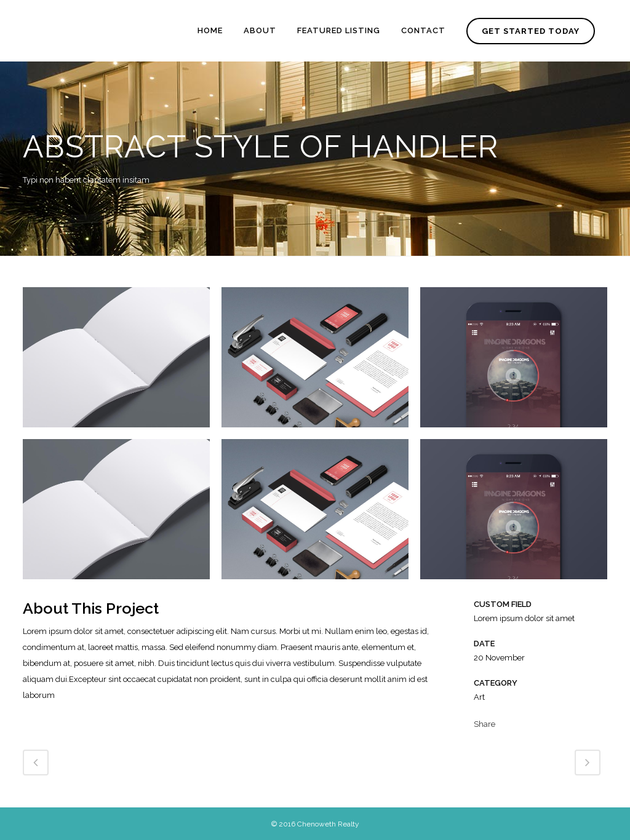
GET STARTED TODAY (528, 31)
